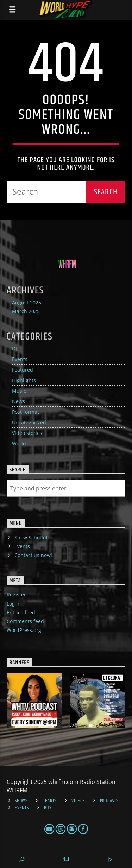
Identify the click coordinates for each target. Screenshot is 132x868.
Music (19, 391)
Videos (78, 801)
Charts (49, 801)
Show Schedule (32, 537)
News (18, 401)
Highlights (24, 380)
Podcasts (109, 801)
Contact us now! (33, 555)
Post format (26, 412)
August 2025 (27, 302)
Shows (21, 801)
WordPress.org (24, 630)
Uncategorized (29, 422)
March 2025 (26, 311)
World (19, 443)
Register (16, 594)
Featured (23, 370)
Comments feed (25, 621)
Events (20, 359)
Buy (48, 808)
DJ (14, 349)
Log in (14, 604)
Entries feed (21, 612)
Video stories (27, 433)
